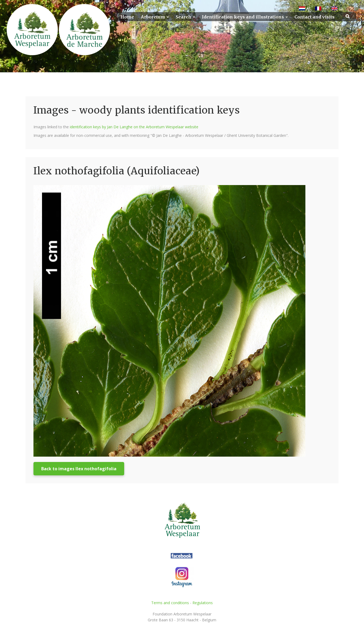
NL (309, 9)
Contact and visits (314, 17)
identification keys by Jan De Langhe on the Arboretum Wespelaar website (134, 127)
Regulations (203, 603)
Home (127, 17)
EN (341, 9)
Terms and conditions (170, 603)
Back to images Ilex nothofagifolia (79, 469)
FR (325, 9)
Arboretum (153, 17)
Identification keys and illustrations (243, 17)
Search (183, 17)
